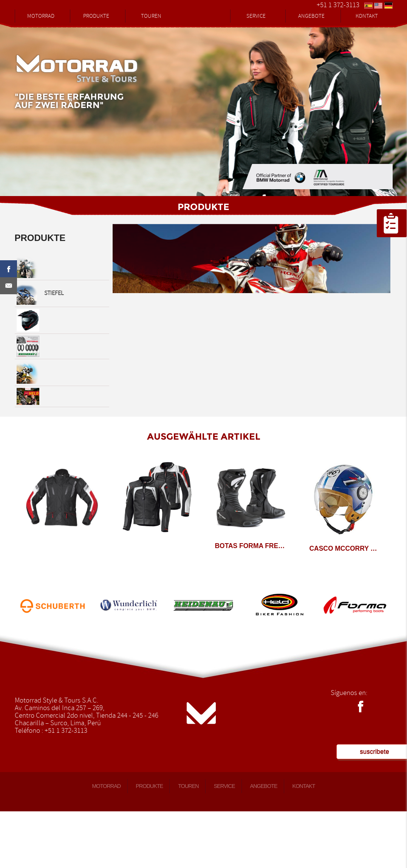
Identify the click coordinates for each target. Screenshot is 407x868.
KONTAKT (367, 16)
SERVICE (256, 16)
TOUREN (151, 16)
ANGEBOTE (311, 16)
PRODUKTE (96, 16)
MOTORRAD (41, 16)
